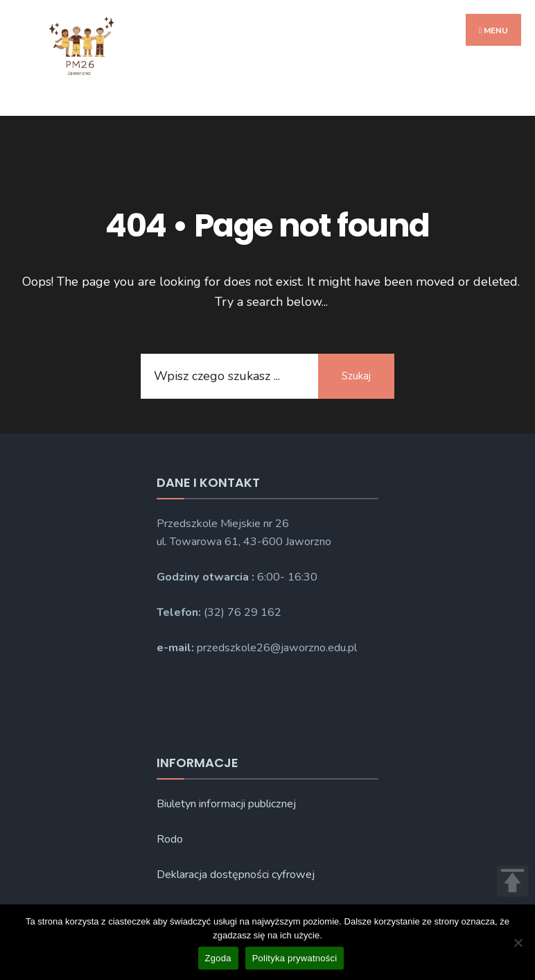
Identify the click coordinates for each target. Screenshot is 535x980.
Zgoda (218, 958)
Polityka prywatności (295, 958)
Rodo (170, 839)
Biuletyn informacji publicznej (226, 804)
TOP (512, 881)
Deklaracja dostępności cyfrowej (236, 875)
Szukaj (356, 376)
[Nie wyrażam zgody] (518, 943)
